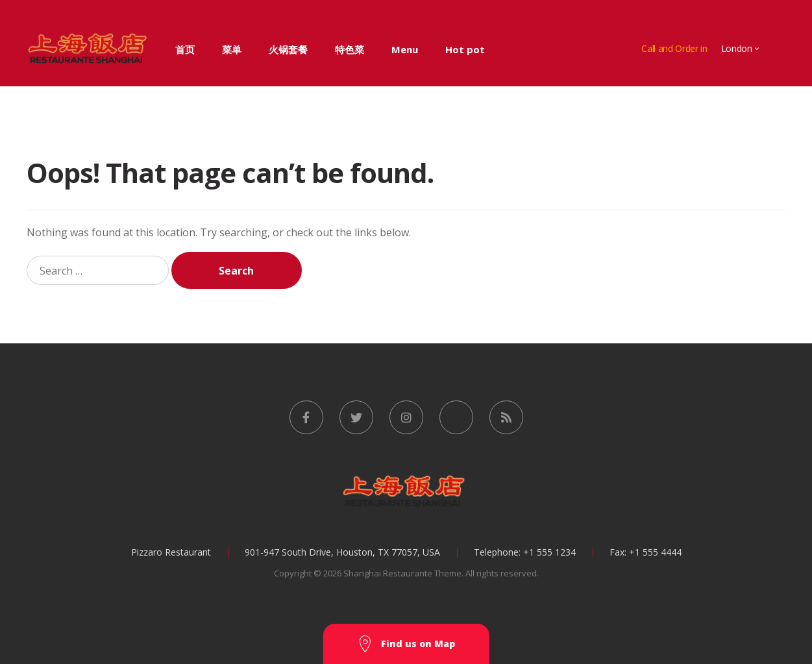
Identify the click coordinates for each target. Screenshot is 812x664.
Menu (405, 49)
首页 (185, 49)
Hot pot (465, 49)
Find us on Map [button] (406, 644)
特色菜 (350, 49)
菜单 (232, 49)
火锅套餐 (288, 49)
